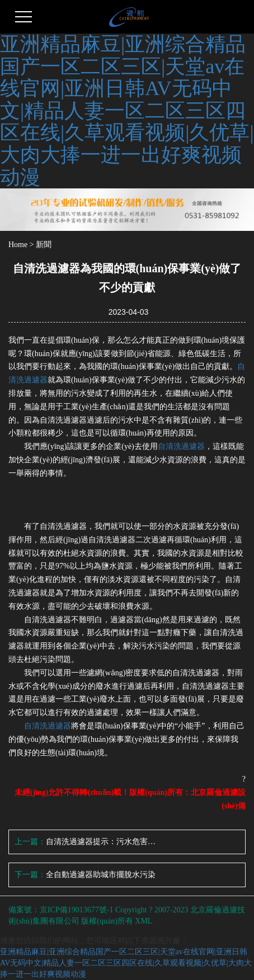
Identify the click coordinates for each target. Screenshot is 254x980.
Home (18, 245)
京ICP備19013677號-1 (76, 910)
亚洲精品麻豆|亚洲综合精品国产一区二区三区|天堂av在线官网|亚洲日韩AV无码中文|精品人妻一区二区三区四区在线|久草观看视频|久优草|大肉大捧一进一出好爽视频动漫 (127, 111)
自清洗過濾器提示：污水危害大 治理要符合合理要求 (102, 842)
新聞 (44, 245)
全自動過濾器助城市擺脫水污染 (101, 875)
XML (144, 921)
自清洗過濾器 (181, 446)
